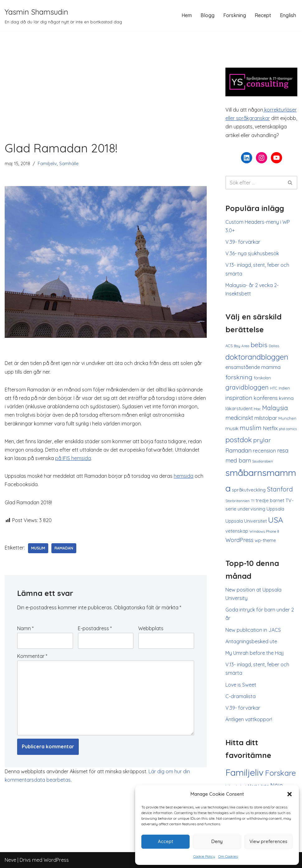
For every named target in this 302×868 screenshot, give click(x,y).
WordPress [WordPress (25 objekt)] (239, 540)
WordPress (56, 860)
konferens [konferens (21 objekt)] (266, 398)
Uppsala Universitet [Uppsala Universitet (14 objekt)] (246, 521)
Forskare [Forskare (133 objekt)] (280, 773)
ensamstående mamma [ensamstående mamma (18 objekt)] (253, 367)
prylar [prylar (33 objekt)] (262, 440)
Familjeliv (47, 164)
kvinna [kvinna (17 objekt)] (286, 398)
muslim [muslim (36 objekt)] (251, 428)
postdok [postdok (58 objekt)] (239, 440)
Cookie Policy (204, 856)
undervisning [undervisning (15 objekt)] (251, 509)
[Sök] (254, 183)
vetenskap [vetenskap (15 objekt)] (237, 531)
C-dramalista (241, 696)
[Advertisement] (106, 93)
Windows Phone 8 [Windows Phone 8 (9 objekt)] (264, 531)
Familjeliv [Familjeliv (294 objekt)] (245, 772)
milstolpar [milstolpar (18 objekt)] (266, 418)
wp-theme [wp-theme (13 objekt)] (265, 540)
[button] (290, 794)
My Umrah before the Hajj (255, 653)
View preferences (268, 841)
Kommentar (32, 656)
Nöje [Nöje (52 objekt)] (276, 785)
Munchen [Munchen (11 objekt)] (287, 418)
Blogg (208, 15)
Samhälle (69, 164)
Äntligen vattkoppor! (249, 719)
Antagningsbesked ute (251, 641)
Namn (25, 628)
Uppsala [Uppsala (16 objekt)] (275, 509)
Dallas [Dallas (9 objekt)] (274, 346)
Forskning (235, 15)
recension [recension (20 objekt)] (264, 451)
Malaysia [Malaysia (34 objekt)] (275, 408)
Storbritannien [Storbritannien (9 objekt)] (238, 501)
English (288, 15)
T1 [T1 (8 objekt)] (253, 501)
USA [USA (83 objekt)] (276, 520)
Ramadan (64, 548)
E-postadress (95, 628)
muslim (38, 548)
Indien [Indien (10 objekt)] (284, 388)
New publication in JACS (253, 630)
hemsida (184, 476)
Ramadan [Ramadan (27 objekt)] (238, 450)
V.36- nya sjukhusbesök (252, 253)
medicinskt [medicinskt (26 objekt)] (239, 418)
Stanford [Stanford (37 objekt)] (280, 489)
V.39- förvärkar (243, 242)
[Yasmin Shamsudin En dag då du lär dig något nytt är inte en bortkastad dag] (63, 15)
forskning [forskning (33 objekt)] (239, 377)
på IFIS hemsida (73, 458)
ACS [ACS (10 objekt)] (229, 346)
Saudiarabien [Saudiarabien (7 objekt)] (263, 461)
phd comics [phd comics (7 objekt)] (288, 429)
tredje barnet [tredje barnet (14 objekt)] (270, 500)
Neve (10, 860)
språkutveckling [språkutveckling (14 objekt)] (249, 490)
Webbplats (151, 628)
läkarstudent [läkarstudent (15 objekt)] (239, 408)
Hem (187, 15)
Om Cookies (228, 856)
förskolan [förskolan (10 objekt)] (262, 378)
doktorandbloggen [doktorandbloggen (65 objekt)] (257, 357)
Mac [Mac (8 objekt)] (257, 409)
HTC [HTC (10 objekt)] (274, 388)
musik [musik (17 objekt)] (232, 428)
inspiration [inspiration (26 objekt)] (239, 398)
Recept (263, 15)
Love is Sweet (241, 685)
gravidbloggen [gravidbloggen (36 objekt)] (247, 387)
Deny (217, 841)
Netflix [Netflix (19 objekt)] (270, 428)
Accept (165, 841)
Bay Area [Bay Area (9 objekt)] (242, 346)
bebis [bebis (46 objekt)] (259, 345)
